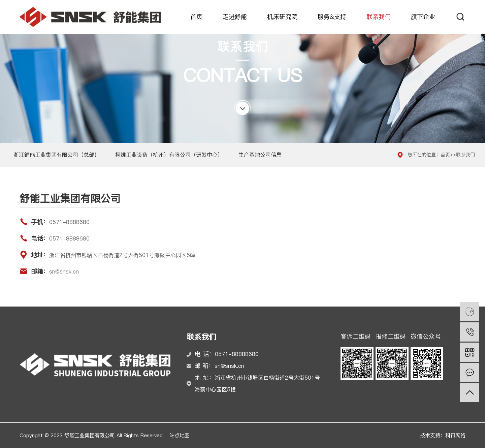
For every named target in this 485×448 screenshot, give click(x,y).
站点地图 (180, 435)
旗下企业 (423, 17)
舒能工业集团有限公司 (90, 17)
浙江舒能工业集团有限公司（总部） (57, 155)
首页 (196, 17)
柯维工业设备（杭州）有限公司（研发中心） (169, 155)
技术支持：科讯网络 (443, 435)
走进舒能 (235, 17)
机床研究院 (282, 17)
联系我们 (379, 17)
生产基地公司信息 (260, 155)
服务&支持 (332, 17)
